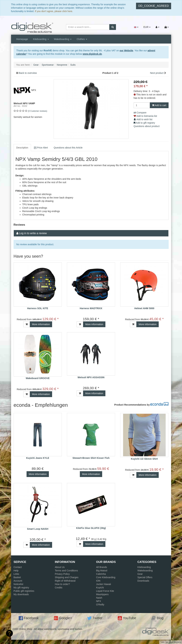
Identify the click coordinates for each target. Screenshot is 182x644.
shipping (177, 642)
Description (22, 148)
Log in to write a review (33, 233)
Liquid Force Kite (105, 591)
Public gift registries (24, 591)
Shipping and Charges (67, 577)
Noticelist (18, 584)
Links (16, 574)
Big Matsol (102, 571)
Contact (18, 567)
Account (18, 581)
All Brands (102, 567)
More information (41, 324)
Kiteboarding (41, 39)
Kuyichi (100, 588)
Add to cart (159, 105)
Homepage (22, 39)
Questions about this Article (68, 148)
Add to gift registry (144, 123)
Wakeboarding (63, 39)
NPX (99, 601)
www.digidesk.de (92, 54)
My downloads (21, 594)
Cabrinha (101, 574)
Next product (157, 73)
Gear (140, 574)
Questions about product (147, 126)
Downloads (143, 581)
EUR (147, 27)
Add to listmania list (145, 116)
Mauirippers (102, 594)
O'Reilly (100, 605)
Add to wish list (143, 119)
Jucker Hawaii (104, 584)
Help (16, 571)
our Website (126, 51)
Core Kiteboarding (106, 577)
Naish (99, 598)
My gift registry (21, 588)
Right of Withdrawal (65, 581)
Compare (140, 113)
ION (98, 581)
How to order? (62, 584)
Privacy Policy (62, 574)
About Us (60, 567)
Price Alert (41, 148)
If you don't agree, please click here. (54, 11)
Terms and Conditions (66, 571)
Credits (59, 588)
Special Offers (145, 577)
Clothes (82, 39)
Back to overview (28, 73)
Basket (17, 577)
